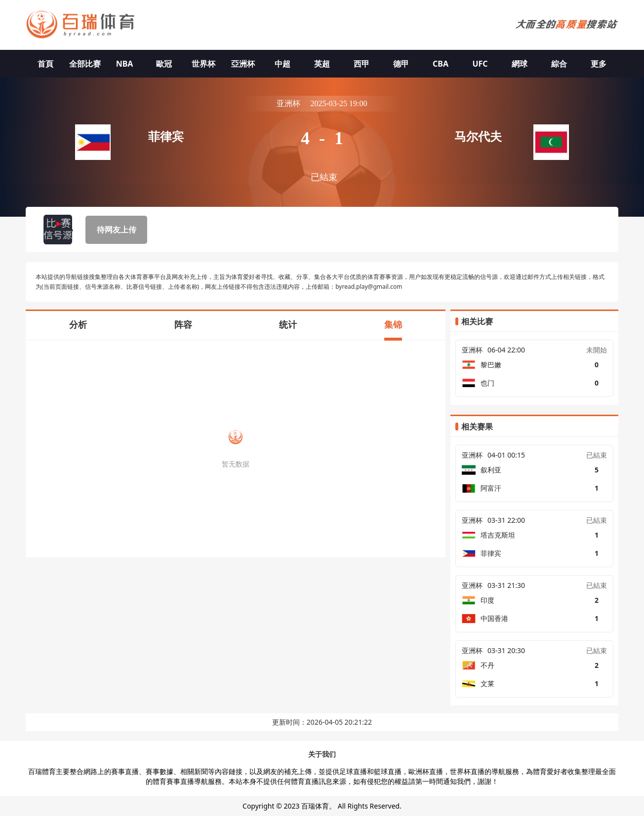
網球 (520, 64)
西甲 (362, 64)
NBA (125, 64)
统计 (288, 324)
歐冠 (164, 64)
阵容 (183, 324)
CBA (441, 64)
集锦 (393, 324)
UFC (480, 64)
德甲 (401, 64)
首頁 (45, 64)
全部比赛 (85, 64)
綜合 (559, 64)
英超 (322, 64)
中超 (282, 64)
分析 (78, 324)
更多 (599, 64)
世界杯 (203, 64)
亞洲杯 (243, 64)
